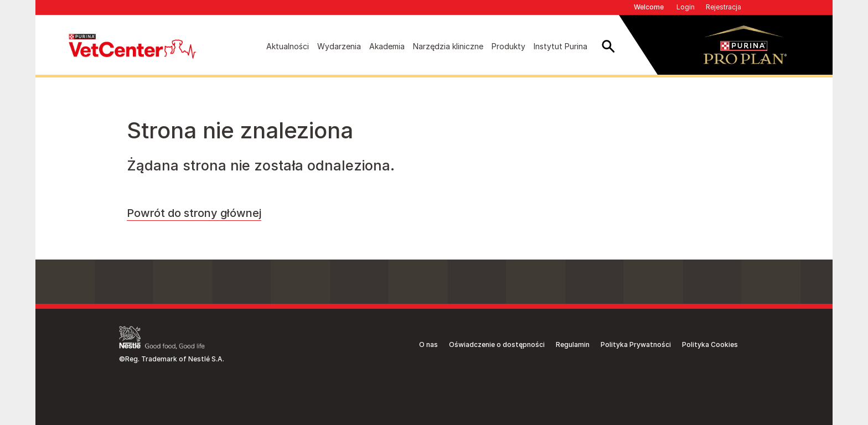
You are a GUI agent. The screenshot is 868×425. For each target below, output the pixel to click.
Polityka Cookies (710, 344)
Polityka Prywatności (636, 344)
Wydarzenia (339, 46)
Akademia (387, 46)
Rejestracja (724, 7)
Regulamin (573, 344)
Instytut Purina (560, 46)
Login (686, 7)
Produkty (508, 46)
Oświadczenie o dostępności (497, 344)
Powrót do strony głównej (194, 213)
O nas (428, 344)
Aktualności (288, 46)
